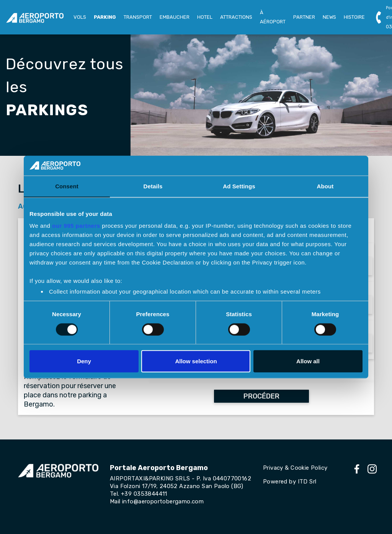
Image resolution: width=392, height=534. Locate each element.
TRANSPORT (138, 17)
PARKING (105, 17)
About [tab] (325, 186)
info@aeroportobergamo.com (163, 501)
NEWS (329, 17)
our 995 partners (76, 226)
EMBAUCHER (175, 17)
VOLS (80, 17)
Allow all (308, 361)
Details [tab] (153, 186)
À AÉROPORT (273, 17)
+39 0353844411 (144, 494)
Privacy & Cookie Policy (295, 468)
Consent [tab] (67, 186)
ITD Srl (307, 482)
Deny (84, 361)
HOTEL (205, 17)
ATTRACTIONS (236, 17)
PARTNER (304, 17)
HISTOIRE (354, 17)
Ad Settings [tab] (239, 186)
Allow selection (196, 361)
